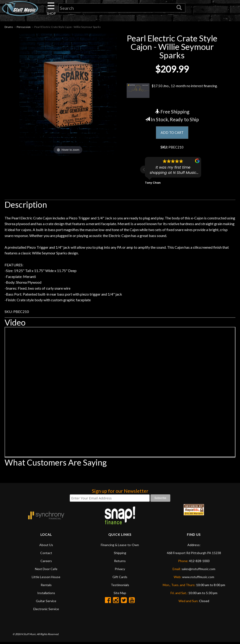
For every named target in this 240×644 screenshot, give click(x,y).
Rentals (46, 587)
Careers (46, 563)
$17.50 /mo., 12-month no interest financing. (172, 92)
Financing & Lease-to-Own (120, 547)
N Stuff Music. (29, 636)
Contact (46, 555)
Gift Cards (120, 579)
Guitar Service (46, 603)
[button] (144, 172)
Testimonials (120, 587)
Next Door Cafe (46, 571)
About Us (46, 547)
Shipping (120, 555)
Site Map (120, 595)
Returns (120, 563)
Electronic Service (46, 611)
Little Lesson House (46, 579)
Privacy (120, 571)
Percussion (24, 28)
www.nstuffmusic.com (198, 579)
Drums (9, 28)
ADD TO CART (172, 134)
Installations (46, 595)
